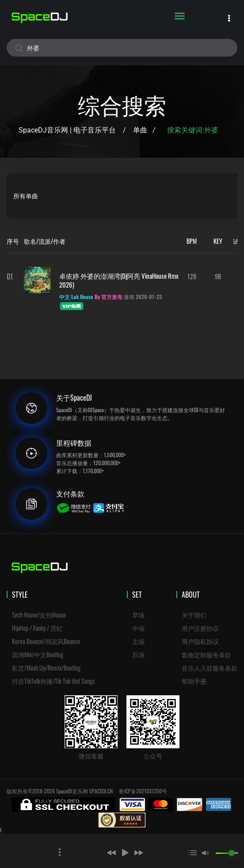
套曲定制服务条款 (206, 654)
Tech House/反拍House (39, 615)
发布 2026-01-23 (143, 297)
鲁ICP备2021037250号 (143, 791)
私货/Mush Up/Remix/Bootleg (46, 668)
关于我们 (194, 615)
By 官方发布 (109, 297)
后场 (138, 654)
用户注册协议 (200, 628)
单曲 (140, 130)
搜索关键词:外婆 (194, 130)
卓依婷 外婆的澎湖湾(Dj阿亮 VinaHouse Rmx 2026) (119, 280)
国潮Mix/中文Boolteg (38, 654)
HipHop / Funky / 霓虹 (37, 628)
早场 (138, 615)
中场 (138, 628)
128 (192, 276)
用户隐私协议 (200, 641)
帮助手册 (194, 681)
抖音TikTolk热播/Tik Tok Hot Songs (53, 681)
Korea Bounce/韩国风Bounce (46, 641)
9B (218, 276)
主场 (138, 641)
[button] (99, 853)
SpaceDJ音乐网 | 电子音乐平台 (67, 130)
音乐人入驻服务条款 (210, 668)
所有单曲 (26, 195)
